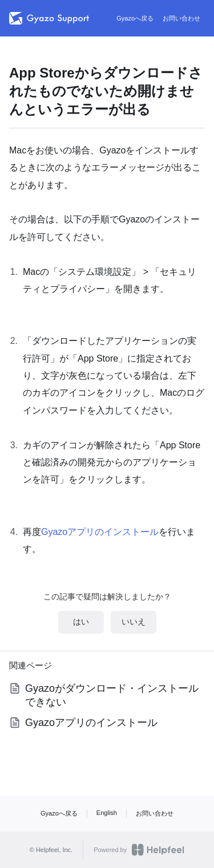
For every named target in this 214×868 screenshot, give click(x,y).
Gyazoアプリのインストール (100, 532)
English (107, 813)
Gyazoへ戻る (135, 18)
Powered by (139, 850)
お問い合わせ (181, 18)
